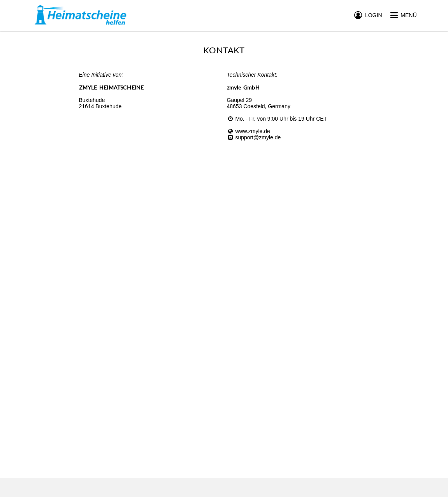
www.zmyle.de (249, 131)
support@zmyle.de (254, 137)
